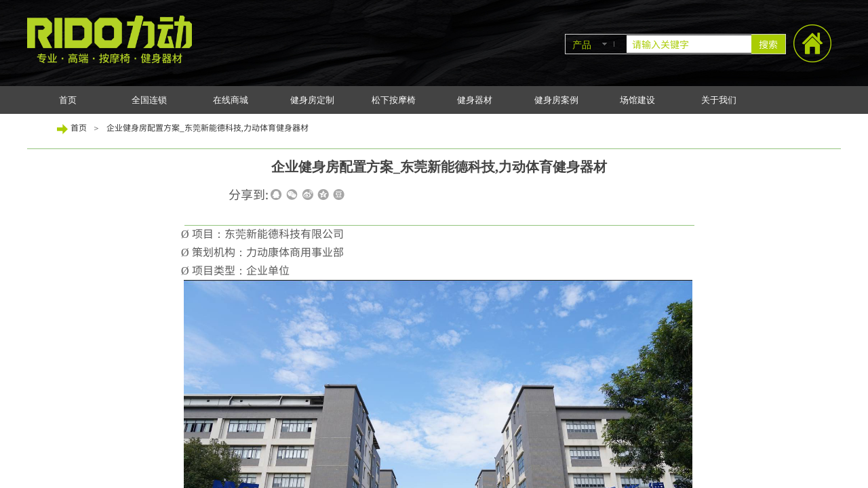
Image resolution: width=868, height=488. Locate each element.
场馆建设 (637, 100)
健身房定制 (312, 100)
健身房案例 (556, 100)
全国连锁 (149, 100)
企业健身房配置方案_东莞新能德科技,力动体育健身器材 (208, 127)
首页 (68, 100)
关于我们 (719, 100)
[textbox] (689, 44)
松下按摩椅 (394, 100)
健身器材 (475, 100)
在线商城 (231, 100)
